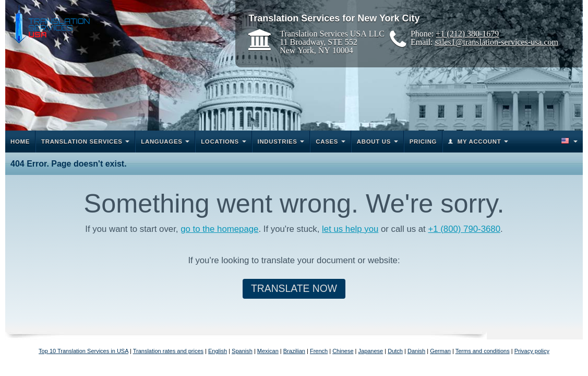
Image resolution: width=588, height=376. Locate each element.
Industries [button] (278, 142)
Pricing (423, 142)
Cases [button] (327, 142)
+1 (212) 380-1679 (467, 33)
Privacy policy (532, 351)
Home (20, 142)
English (218, 351)
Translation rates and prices (168, 351)
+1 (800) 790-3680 (464, 229)
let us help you (350, 229)
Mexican (268, 351)
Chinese (343, 351)
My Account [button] (479, 142)
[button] (568, 142)
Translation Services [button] (82, 142)
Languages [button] (161, 142)
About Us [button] (374, 142)
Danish (416, 351)
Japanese (371, 351)
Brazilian (294, 351)
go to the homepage (219, 229)
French (319, 351)
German (440, 351)
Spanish (242, 351)
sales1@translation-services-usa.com (497, 42)
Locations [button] (220, 142)
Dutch (395, 351)
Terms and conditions (483, 351)
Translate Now (294, 289)
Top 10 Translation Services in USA (83, 351)
